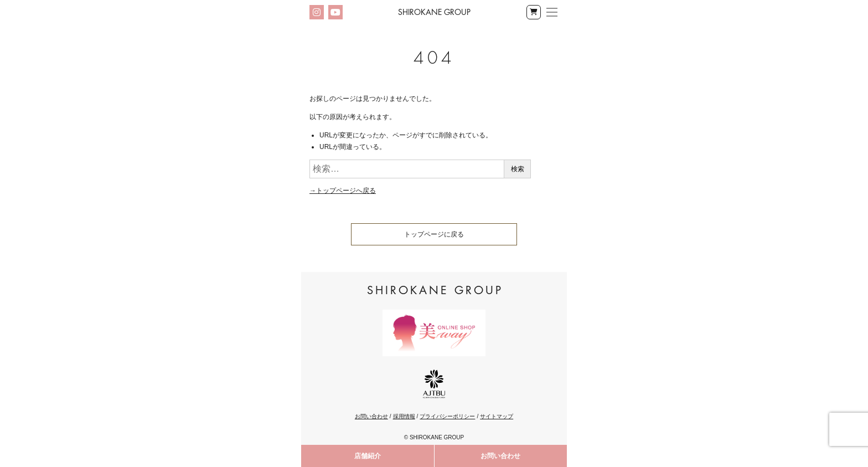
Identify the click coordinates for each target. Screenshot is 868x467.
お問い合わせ (500, 456)
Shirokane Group (434, 12)
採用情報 (404, 416)
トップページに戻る (434, 234)
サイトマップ (497, 416)
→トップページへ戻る (343, 191)
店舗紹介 (368, 456)
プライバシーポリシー (447, 416)
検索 (518, 169)
